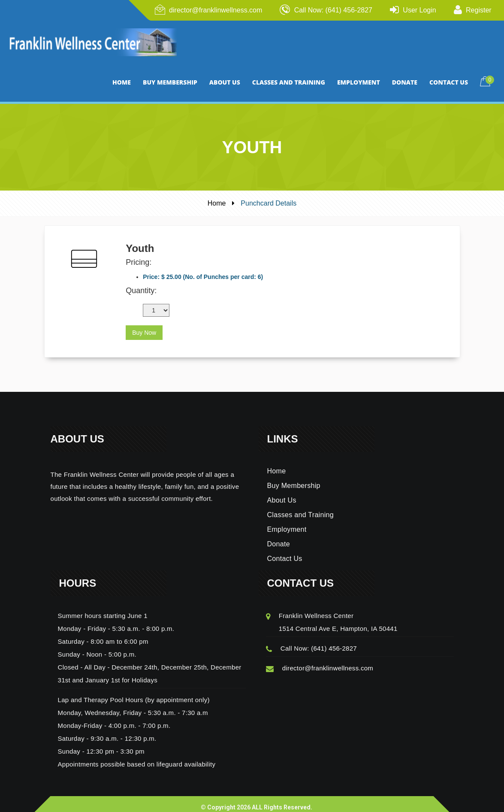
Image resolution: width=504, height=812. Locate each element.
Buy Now (144, 325)
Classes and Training (300, 507)
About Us (282, 492)
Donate (279, 536)
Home (217, 195)
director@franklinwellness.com (216, 10)
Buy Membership (294, 478)
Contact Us (285, 551)
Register (479, 10)
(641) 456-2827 (334, 641)
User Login (419, 10)
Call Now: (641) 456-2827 (333, 10)
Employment (287, 522)
